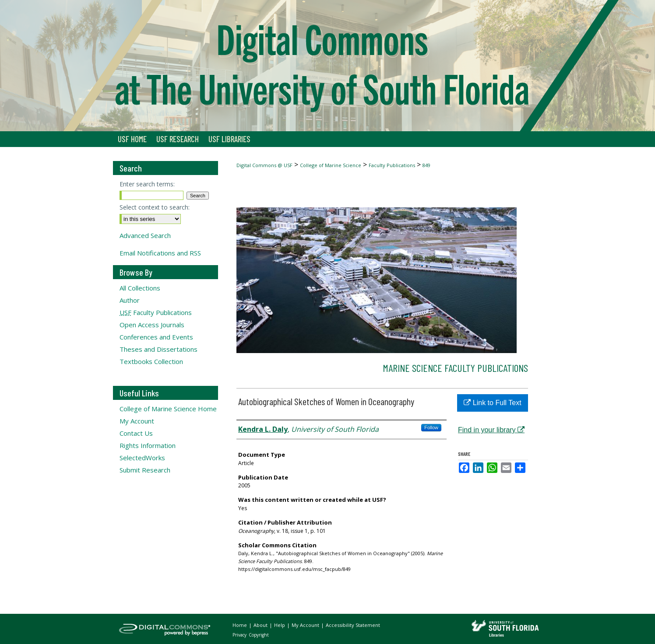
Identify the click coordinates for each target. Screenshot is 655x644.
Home (240, 625)
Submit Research (145, 470)
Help (280, 625)
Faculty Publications (392, 165)
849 (426, 165)
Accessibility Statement (353, 625)
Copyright (259, 635)
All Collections (140, 288)
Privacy (240, 635)
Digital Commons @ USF (264, 165)
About (261, 625)
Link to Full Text (492, 403)
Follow (431, 427)
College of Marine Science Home (168, 409)
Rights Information (148, 445)
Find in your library (491, 430)
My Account (137, 421)
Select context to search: (155, 207)
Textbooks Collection (151, 361)
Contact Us (136, 433)
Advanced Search (145, 235)
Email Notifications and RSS (160, 253)
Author (130, 300)
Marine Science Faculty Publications (455, 368)
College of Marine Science (331, 165)
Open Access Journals (152, 325)
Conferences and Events (156, 337)
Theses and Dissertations (158, 349)
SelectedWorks (142, 458)
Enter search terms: (147, 184)
